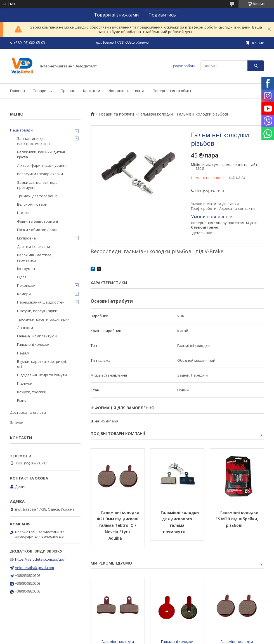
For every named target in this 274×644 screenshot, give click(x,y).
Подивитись (162, 15)
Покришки (26, 285)
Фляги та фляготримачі (37, 221)
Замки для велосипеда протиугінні (37, 185)
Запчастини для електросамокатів (33, 141)
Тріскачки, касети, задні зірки (43, 319)
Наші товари (21, 130)
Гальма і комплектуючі (37, 336)
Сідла (22, 277)
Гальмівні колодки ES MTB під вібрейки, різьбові (238, 519)
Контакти (92, 91)
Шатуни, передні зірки (37, 311)
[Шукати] (256, 66)
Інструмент (27, 269)
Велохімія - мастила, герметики (35, 257)
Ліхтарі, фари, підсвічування (42, 165)
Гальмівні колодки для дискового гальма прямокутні (180, 522)
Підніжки (25, 383)
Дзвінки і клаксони (34, 246)
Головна (17, 91)
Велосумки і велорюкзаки (40, 174)
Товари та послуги (116, 114)
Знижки (17, 422)
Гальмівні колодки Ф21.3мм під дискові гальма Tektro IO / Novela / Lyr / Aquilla (119, 525)
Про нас (68, 91)
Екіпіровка (26, 238)
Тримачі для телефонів (37, 196)
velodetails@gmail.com (35, 568)
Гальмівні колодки (155, 114)
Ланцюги (25, 328)
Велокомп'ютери (32, 204)
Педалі (23, 353)
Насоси (23, 213)
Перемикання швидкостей (41, 302)
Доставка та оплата (126, 91)
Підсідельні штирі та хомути (42, 375)
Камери (24, 294)
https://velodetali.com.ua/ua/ (40, 559)
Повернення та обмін (172, 91)
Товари (40, 91)
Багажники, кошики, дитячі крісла (41, 154)
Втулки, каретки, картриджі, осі (42, 364)
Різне (22, 400)
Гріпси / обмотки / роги (37, 230)
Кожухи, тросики (32, 392)
